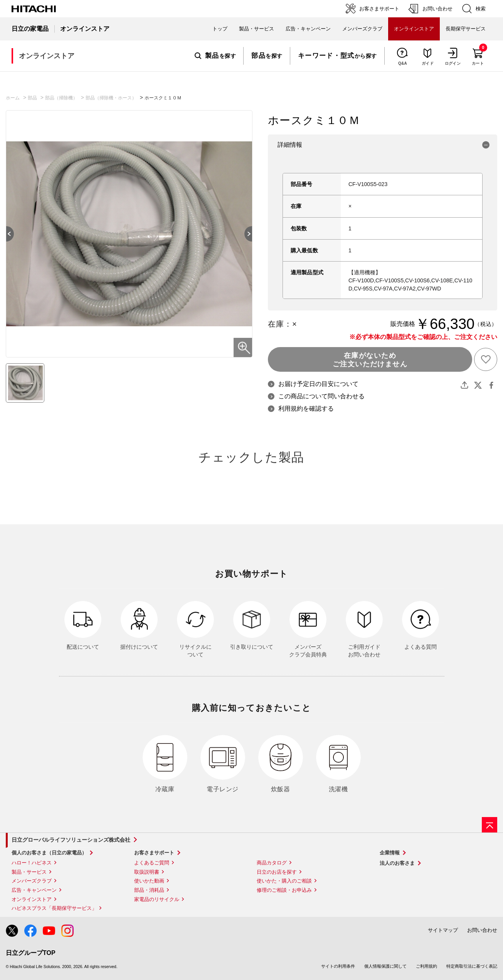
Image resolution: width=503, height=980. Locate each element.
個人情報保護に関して (385, 966)
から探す (337, 56)
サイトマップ (443, 930)
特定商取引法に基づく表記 (472, 966)
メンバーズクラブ (362, 29)
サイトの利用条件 (338, 966)
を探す (215, 56)
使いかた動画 (149, 881)
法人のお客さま (397, 863)
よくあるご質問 (152, 863)
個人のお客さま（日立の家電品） (49, 853)
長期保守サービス (466, 29)
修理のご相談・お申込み (284, 890)
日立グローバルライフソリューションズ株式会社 (71, 840)
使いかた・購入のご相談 (284, 881)
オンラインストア (32, 899)
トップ (220, 29)
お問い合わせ (482, 930)
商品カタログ (272, 863)
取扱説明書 (147, 872)
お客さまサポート (154, 853)
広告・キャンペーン (34, 890)
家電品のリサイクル (157, 899)
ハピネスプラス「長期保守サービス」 (54, 908)
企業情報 (390, 853)
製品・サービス (29, 872)
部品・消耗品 (149, 890)
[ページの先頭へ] (490, 825)
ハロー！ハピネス (32, 863)
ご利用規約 (426, 966)
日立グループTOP (31, 953)
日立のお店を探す (277, 872)
